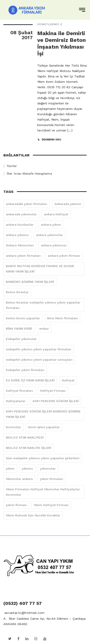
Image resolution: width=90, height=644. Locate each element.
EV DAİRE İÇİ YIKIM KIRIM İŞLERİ (30, 380)
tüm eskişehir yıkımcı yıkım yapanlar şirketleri (43, 458)
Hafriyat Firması (53, 391)
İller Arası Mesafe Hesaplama (29, 173)
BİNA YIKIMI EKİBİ (19, 329)
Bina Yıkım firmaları (62, 318)
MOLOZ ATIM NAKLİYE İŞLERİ (29, 448)
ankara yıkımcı (17, 235)
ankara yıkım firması (64, 256)
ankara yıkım (51, 225)
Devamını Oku (51, 140)
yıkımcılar (48, 468)
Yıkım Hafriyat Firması (51, 505)
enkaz (44, 329)
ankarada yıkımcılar (21, 214)
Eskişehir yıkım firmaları (25, 370)
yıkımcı (27, 468)
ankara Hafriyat (56, 214)
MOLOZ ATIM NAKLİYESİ (25, 437)
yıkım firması (16, 505)
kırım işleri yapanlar (44, 427)
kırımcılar (13, 427)
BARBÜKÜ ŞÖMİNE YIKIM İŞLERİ (30, 282)
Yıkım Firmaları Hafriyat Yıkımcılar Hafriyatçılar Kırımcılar (43, 492)
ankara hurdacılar (20, 225)
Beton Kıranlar (17, 292)
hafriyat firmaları (19, 391)
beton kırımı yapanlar (23, 318)
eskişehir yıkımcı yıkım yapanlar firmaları (39, 349)
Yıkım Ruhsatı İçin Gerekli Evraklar (33, 515)
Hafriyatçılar (16, 401)
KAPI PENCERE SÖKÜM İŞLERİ (56, 401)
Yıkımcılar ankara (19, 479)
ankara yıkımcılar (49, 235)
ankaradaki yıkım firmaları (27, 204)
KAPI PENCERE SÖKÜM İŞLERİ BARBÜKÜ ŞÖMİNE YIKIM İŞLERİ (43, 414)
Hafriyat (68, 380)
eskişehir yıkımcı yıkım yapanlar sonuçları (39, 360)
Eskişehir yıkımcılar (21, 339)
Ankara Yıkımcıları (20, 245)
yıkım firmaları (52, 479)
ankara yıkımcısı (54, 245)
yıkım (10, 468)
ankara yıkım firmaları (23, 256)
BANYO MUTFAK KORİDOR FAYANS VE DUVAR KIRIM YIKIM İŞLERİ (40, 269)
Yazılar (12, 166)
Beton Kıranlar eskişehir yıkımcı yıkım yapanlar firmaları (43, 305)
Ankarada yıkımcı (68, 204)
